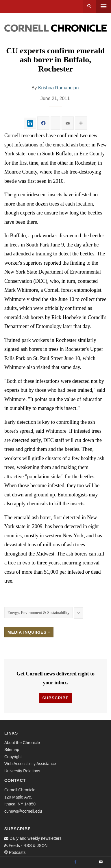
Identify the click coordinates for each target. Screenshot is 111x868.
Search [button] (89, 6)
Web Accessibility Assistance (30, 764)
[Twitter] (88, 862)
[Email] (101, 862)
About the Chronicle (22, 743)
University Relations (22, 771)
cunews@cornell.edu (23, 811)
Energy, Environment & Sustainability (38, 613)
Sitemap (12, 750)
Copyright (13, 757)
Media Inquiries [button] (29, 632)
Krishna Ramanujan (59, 88)
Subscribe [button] (55, 698)
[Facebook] (75, 862)
